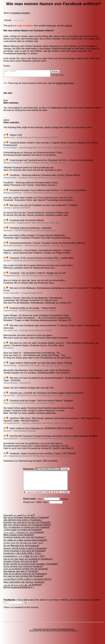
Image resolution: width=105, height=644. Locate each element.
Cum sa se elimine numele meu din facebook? (26, 574)
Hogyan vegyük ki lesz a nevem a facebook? (25, 553)
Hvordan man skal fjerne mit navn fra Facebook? (27, 527)
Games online (38, 634)
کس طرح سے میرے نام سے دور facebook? (23, 590)
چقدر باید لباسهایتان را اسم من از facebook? (24, 537)
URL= (59, 497)
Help (59, 634)
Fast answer (30, 74)
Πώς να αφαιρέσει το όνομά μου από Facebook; (27, 532)
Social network (34, 635)
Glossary (53, 634)
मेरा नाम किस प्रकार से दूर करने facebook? (21, 551)
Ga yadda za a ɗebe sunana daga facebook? (25, 545)
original (68, 26)
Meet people (67, 635)
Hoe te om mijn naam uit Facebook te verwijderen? (28, 564)
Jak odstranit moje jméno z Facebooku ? (23, 525)
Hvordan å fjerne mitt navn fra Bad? (21, 566)
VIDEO (66, 497)
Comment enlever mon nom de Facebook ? (24, 542)
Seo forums (58, 635)
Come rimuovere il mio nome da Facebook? (25, 556)
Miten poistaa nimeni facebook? (19, 540)
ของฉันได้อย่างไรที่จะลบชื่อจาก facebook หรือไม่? (27, 584)
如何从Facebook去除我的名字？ (19, 592)
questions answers (21, 13)
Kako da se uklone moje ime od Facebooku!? (25, 579)
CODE (47, 497)
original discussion (65, 84)
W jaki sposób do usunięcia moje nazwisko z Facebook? (31, 569)
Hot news (43, 635)
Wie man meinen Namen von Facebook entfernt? (27, 530)
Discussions (50, 635)
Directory (75, 635)
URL (53, 497)
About (72, 634)
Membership (65, 634)
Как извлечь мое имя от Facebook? (21, 576)
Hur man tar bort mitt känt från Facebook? (24, 581)
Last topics (46, 634)
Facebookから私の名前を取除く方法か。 (24, 558)
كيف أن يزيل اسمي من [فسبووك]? (19, 520)
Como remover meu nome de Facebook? (23, 571)
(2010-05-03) (19, 20)
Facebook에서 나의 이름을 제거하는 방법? (24, 561)
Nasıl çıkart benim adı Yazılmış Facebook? (24, 587)
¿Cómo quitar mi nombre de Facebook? (23, 535)
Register (65, 504)
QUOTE (39, 497)
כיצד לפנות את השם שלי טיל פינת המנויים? (23, 548)
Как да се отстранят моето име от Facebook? (26, 522)
